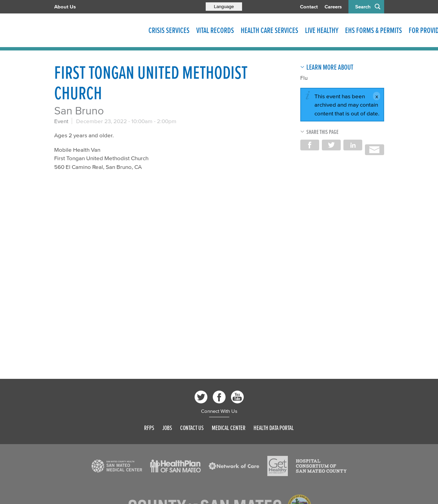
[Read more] (117, 466)
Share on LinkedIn (353, 145)
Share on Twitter (331, 145)
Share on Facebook (310, 145)
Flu (304, 78)
